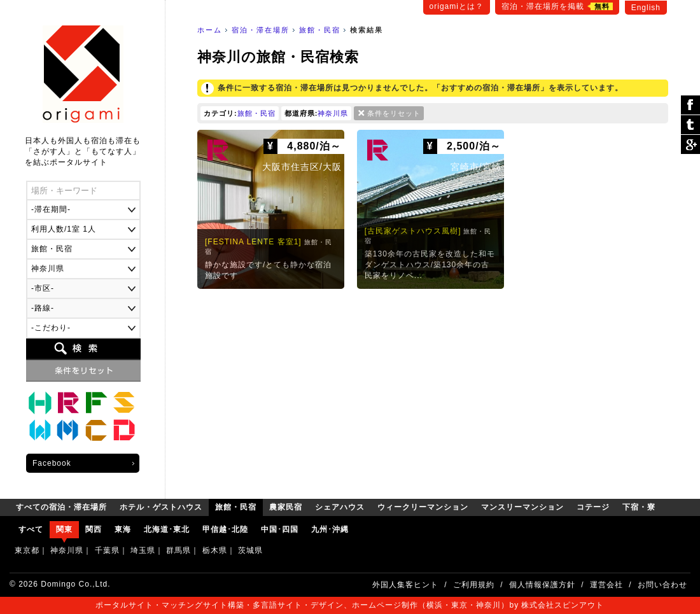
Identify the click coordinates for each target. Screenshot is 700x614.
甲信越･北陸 (225, 529)
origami (83, 74)
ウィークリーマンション (40, 431)
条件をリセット (394, 113)
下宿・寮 (124, 431)
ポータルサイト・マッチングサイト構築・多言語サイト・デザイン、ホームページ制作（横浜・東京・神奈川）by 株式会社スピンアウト (350, 605)
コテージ (96, 431)
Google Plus (690, 144)
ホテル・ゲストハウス (40, 403)
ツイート (690, 125)
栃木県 (215, 550)
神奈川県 (333, 113)
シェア (690, 105)
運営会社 (606, 585)
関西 (94, 529)
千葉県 (107, 550)
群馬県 (178, 550)
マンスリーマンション (68, 431)
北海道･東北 (167, 529)
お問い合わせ (662, 585)
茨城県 (250, 550)
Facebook (52, 463)
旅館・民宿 (320, 30)
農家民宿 (96, 403)
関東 (64, 529)
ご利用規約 (474, 585)
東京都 (27, 550)
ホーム (210, 30)
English (646, 8)
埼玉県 (143, 550)
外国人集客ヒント (405, 585)
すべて (31, 529)
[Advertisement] (433, 391)
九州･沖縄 (330, 529)
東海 (123, 529)
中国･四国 (280, 529)
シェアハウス (124, 403)
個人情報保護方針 (542, 585)
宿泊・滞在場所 (261, 30)
